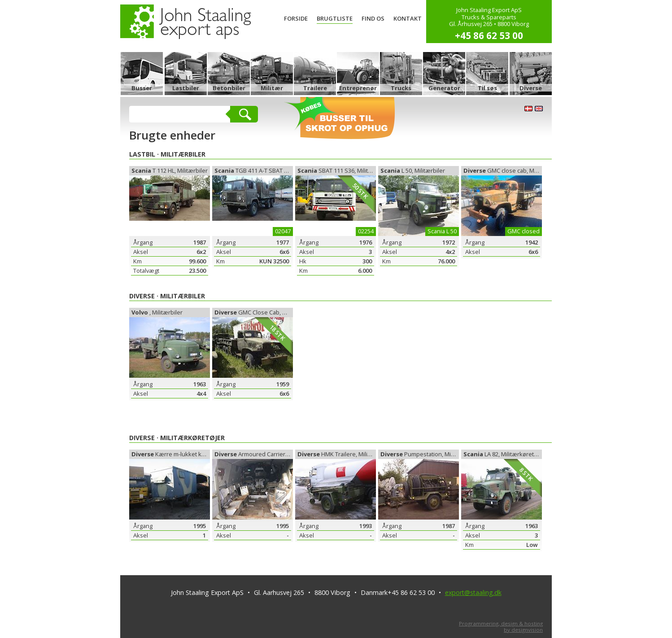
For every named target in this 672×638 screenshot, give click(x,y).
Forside (296, 18)
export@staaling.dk (473, 592)
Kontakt (408, 18)
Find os (373, 18)
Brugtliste (335, 18)
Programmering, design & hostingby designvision (501, 627)
